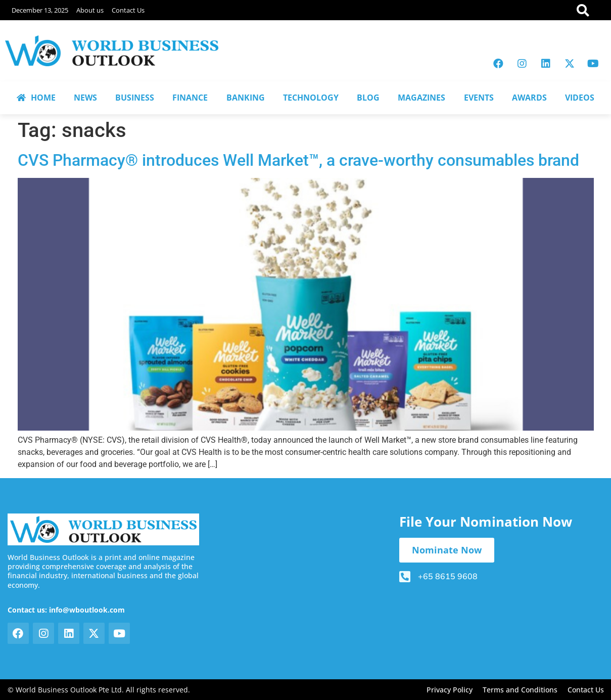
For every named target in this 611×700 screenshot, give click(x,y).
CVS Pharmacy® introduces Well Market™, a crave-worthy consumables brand (298, 160)
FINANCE (190, 98)
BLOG (368, 98)
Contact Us (128, 10)
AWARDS (529, 98)
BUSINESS (135, 98)
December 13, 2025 (40, 10)
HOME (36, 98)
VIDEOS (580, 98)
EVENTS (479, 98)
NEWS (85, 98)
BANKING (246, 98)
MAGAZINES (421, 98)
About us (90, 10)
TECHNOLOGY (311, 98)
